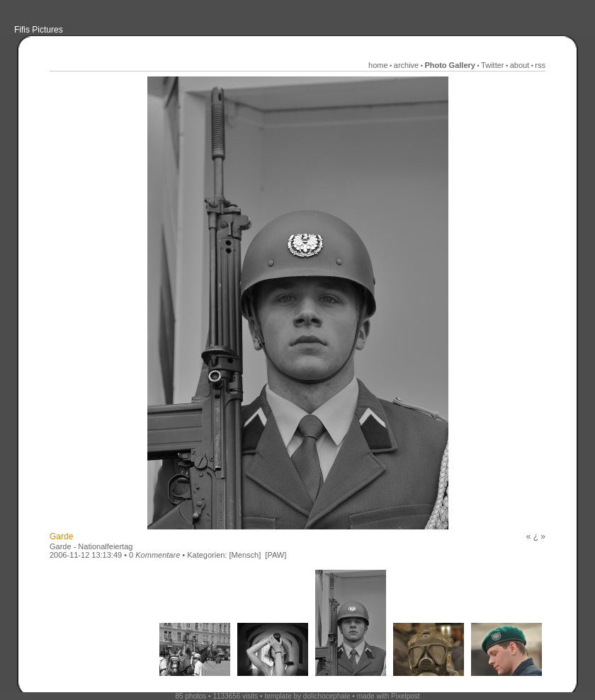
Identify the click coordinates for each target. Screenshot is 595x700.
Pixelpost (406, 696)
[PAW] (276, 555)
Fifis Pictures (39, 30)
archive (406, 65)
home (378, 65)
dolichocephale (327, 696)
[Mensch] (245, 555)
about (520, 65)
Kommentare (158, 555)
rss (540, 65)
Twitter (492, 65)
